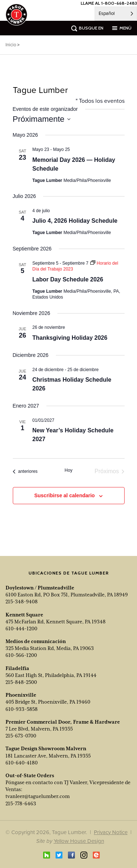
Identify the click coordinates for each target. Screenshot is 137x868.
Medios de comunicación (36, 641)
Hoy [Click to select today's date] (68, 470)
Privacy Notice (111, 832)
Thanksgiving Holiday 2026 (70, 338)
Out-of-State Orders (30, 775)
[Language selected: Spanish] (116, 14)
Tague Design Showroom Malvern (46, 748)
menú (125, 28)
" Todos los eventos (100, 101)
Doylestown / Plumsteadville (40, 588)
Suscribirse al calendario (65, 495)
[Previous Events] (25, 471)
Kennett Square (24, 615)
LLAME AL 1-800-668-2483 (109, 3)
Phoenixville (21, 695)
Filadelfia (17, 668)
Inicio (11, 45)
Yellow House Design (79, 841)
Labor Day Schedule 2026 (68, 279)
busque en (91, 28)
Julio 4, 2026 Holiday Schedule (75, 221)
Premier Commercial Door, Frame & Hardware (63, 722)
